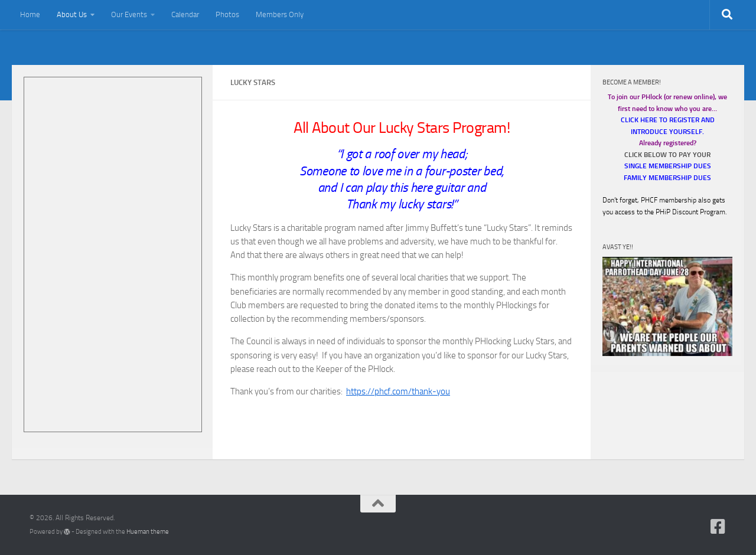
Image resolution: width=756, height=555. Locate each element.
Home (30, 14)
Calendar (185, 14)
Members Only (280, 14)
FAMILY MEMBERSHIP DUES (667, 178)
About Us (72, 14)
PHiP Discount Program (690, 212)
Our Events (129, 14)
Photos (227, 14)
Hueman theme (148, 532)
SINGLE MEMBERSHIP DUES (668, 166)
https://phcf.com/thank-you (398, 391)
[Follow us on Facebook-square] (718, 527)
